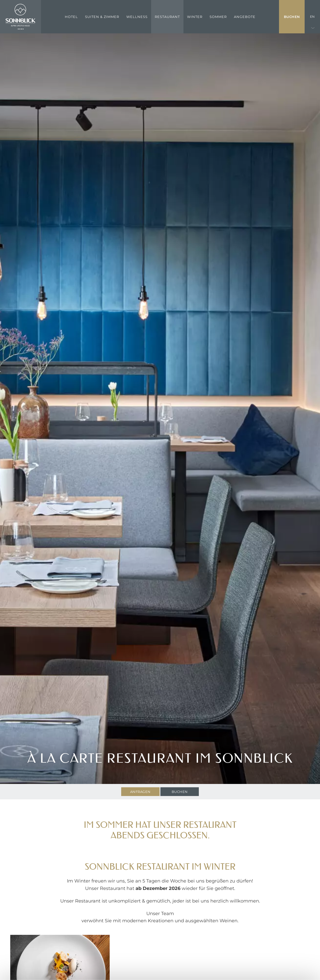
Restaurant (167, 17)
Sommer (218, 17)
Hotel (71, 17)
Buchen (292, 17)
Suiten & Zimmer (102, 17)
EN (312, 17)
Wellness (137, 17)
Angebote (245, 17)
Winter (195, 17)
